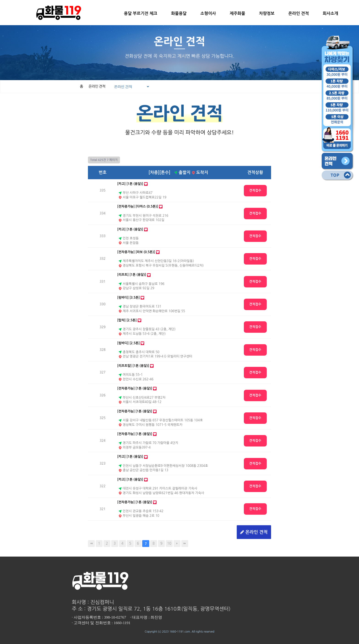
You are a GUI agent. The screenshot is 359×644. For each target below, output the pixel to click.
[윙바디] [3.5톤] (128, 298)
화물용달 (179, 14)
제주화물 (237, 14)
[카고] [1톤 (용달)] (130, 184)
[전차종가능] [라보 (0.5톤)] (136, 252)
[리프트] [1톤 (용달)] (132, 275)
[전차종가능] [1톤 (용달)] (135, 388)
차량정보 (267, 14)
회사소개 (330, 14)
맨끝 (185, 544)
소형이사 (208, 14)
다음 (177, 544)
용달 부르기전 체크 (140, 14)
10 (169, 543)
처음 (91, 544)
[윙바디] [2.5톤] (128, 343)
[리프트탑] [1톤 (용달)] (133, 366)
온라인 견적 (299, 14)
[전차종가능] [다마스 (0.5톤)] (138, 206)
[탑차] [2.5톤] (127, 320)
